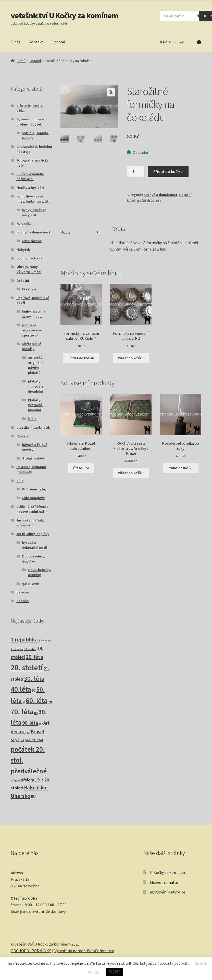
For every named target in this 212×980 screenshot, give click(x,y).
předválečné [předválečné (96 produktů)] (29, 771)
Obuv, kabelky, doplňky (40, 572)
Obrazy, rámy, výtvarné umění (29, 269)
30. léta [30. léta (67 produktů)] (34, 679)
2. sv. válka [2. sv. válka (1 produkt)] (17, 649)
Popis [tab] (65, 232)
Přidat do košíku (168, 171)
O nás (16, 42)
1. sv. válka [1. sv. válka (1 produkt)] (45, 641)
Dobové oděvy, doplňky (34, 559)
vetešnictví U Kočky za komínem (64, 16)
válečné (23, 592)
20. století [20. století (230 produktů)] (27, 668)
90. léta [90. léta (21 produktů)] (30, 723)
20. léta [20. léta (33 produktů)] (34, 657)
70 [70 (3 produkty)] (50, 702)
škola (32, 419)
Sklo (20, 481)
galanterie (30, 584)
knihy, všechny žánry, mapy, (34, 314)
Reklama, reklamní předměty (31, 469)
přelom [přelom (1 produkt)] (15, 781)
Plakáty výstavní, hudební (35, 405)
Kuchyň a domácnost (160, 195)
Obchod (58, 42)
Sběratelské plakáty (32, 346)
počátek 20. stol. (150, 201)
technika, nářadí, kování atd (30, 523)
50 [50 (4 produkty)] (34, 690)
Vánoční (23, 601)
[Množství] (135, 172)
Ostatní (35, 61)
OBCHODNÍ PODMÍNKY (31, 951)
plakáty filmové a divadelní (36, 386)
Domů (21, 61)
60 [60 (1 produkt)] (24, 702)
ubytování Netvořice (168, 892)
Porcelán (24, 436)
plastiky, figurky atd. (33, 427)
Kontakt (36, 42)
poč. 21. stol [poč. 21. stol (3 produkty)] (34, 740)
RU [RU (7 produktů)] (33, 796)
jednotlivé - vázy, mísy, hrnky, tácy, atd (34, 199)
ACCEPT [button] (114, 972)
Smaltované (32, 241)
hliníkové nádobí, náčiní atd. (30, 177)
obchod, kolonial (30, 258)
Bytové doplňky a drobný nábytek (30, 122)
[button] (111, 92)
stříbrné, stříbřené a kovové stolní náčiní (33, 509)
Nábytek (23, 250)
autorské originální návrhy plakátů (36, 365)
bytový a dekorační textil (35, 545)
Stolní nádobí (33, 458)
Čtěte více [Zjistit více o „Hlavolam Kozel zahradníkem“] (81, 468)
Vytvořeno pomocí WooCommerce (84, 951)
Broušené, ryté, (34, 489)
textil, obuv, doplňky (33, 534)
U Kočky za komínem (168, 872)
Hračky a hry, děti (30, 188)
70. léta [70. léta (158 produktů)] (22, 712)
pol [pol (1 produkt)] (22, 740)
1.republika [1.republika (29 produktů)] (24, 640)
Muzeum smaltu (164, 882)
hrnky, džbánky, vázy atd (34, 213)
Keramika (24, 224)
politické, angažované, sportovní (32, 330)
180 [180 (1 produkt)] (41, 724)
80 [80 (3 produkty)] (36, 713)
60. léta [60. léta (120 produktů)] (37, 700)
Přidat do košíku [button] (81, 358)
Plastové (29, 289)
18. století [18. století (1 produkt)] (30, 649)
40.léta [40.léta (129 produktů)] (21, 689)
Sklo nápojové (33, 498)
